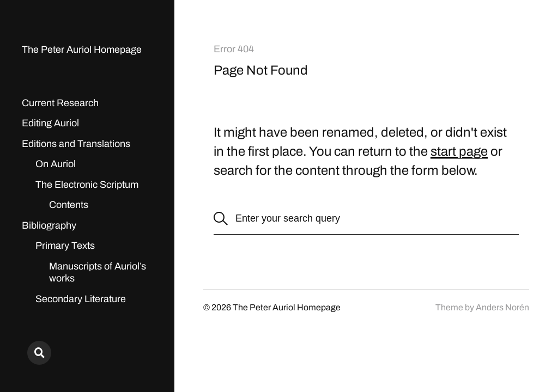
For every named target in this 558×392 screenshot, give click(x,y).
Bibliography (49, 225)
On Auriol (56, 164)
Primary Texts (65, 246)
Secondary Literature (81, 299)
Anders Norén (502, 307)
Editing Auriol (50, 123)
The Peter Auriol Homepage (82, 50)
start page (459, 151)
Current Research (60, 103)
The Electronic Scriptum (87, 185)
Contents (69, 205)
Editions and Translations (76, 144)
